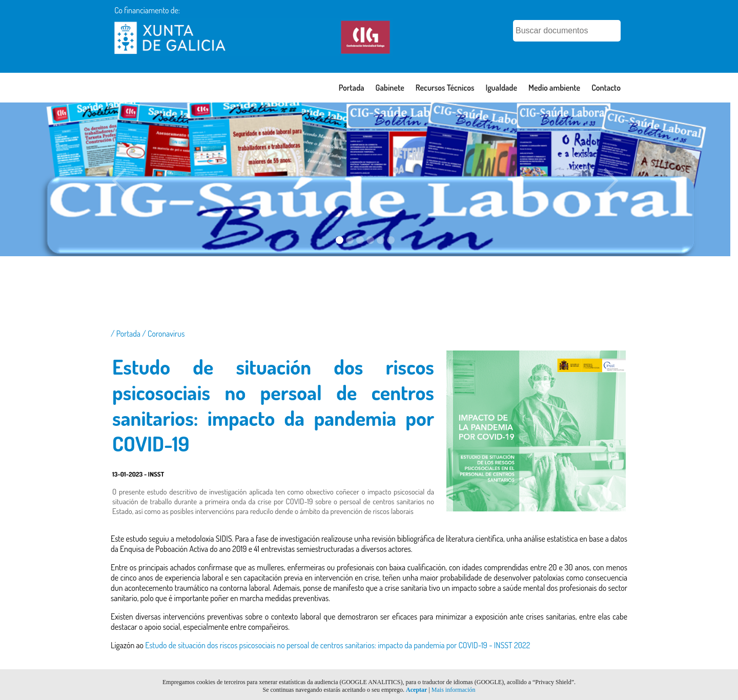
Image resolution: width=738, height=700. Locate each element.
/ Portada (126, 334)
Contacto (606, 88)
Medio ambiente (554, 88)
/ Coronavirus (163, 334)
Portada (352, 88)
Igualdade (501, 88)
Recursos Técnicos (445, 88)
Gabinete (390, 88)
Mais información (454, 690)
